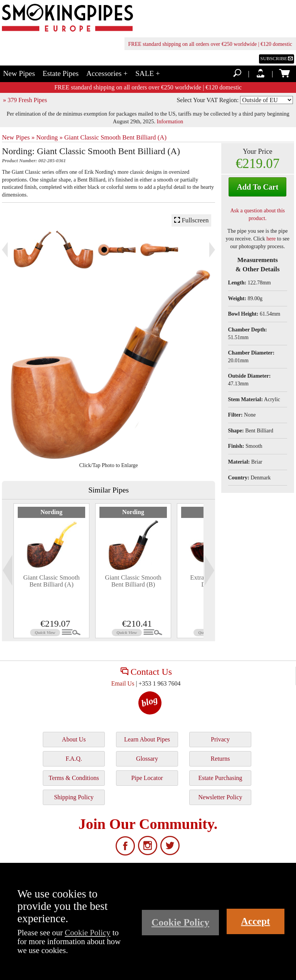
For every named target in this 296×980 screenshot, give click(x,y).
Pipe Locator (147, 778)
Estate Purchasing (220, 778)
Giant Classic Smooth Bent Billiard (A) (115, 137)
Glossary (147, 759)
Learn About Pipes (147, 739)
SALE (148, 73)
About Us (74, 739)
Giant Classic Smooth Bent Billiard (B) (133, 581)
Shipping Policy (74, 797)
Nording (51, 512)
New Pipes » (18, 137)
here (271, 239)
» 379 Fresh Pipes (25, 100)
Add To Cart (257, 187)
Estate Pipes (61, 73)
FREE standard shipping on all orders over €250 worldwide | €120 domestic (210, 44)
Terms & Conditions (74, 778)
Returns (220, 759)
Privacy (220, 739)
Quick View (45, 632)
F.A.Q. (74, 759)
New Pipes (19, 73)
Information (170, 121)
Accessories (107, 73)
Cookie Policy (87, 932)
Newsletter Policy (220, 797)
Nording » (50, 137)
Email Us (123, 683)
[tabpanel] (51, 571)
